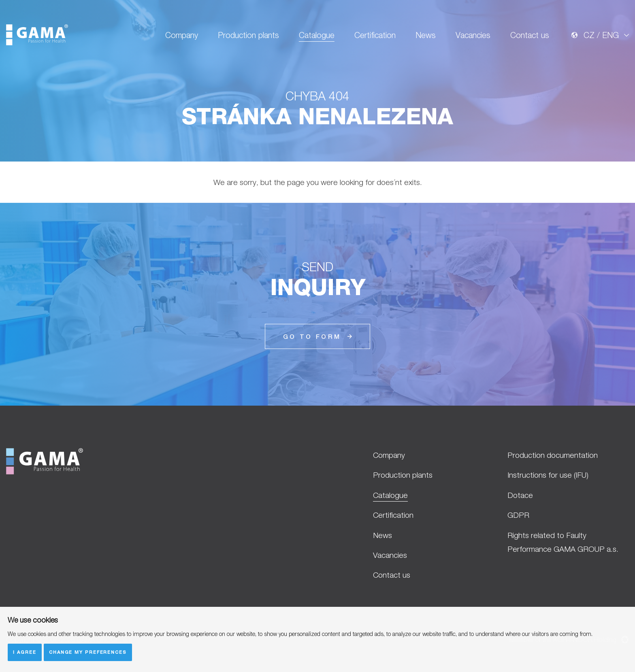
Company (182, 35)
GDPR (518, 515)
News (426, 35)
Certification (375, 35)
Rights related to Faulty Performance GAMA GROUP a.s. (563, 542)
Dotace (520, 495)
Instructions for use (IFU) (548, 475)
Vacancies (473, 35)
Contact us (530, 35)
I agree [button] (25, 652)
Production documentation (553, 455)
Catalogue (317, 35)
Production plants (248, 35)
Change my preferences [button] (88, 652)
